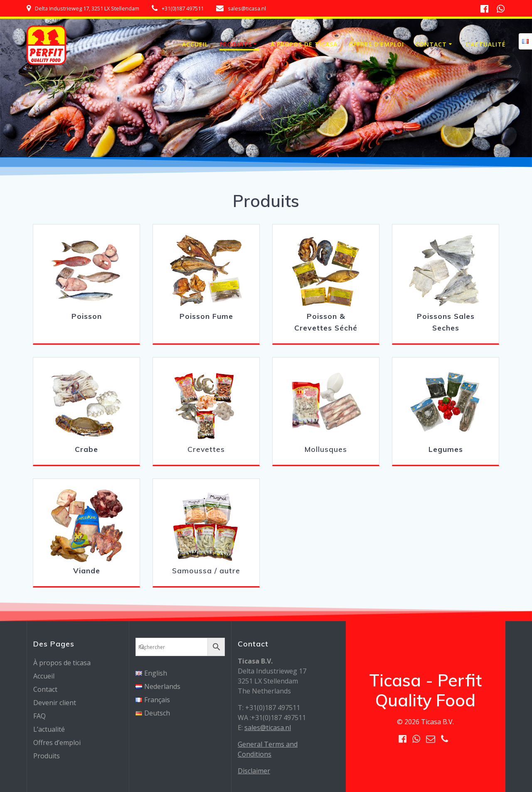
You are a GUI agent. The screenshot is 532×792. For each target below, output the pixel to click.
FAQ (39, 716)
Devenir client (55, 703)
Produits (236, 44)
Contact (431, 44)
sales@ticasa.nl (268, 728)
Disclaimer (254, 771)
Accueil (195, 44)
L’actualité (486, 44)
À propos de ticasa (304, 44)
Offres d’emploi (376, 44)
